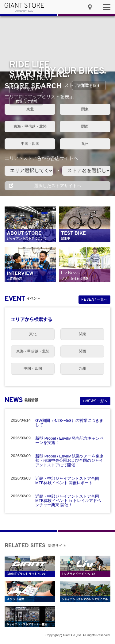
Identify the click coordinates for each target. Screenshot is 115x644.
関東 (85, 109)
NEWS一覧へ (96, 401)
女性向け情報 (26, 101)
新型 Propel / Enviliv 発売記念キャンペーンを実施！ (69, 440)
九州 (85, 144)
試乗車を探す (89, 85)
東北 (30, 109)
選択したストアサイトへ (58, 186)
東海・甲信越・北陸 (30, 126)
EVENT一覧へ (96, 299)
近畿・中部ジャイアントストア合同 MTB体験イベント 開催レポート (67, 481)
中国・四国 (30, 144)
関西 (85, 126)
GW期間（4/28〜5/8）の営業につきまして (69, 423)
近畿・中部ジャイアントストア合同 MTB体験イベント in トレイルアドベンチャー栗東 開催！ (68, 501)
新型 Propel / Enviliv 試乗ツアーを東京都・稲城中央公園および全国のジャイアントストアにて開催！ (69, 460)
